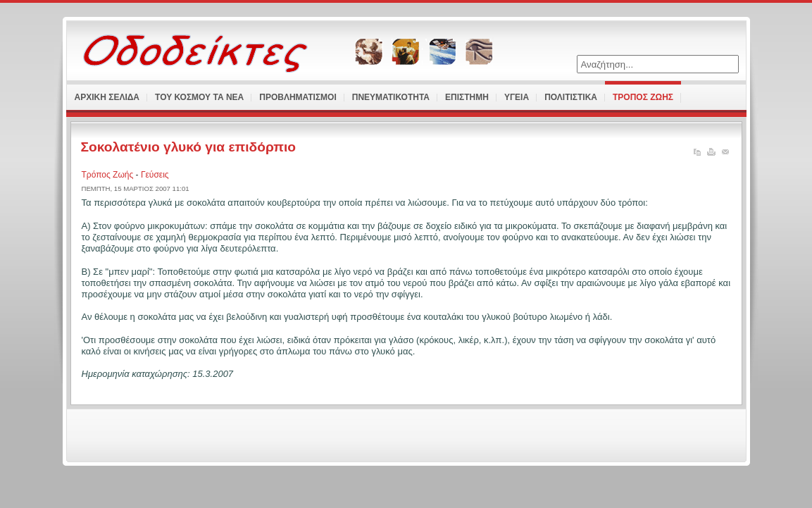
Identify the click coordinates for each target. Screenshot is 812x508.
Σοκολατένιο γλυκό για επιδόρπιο (189, 147)
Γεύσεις (155, 175)
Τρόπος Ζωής (109, 175)
